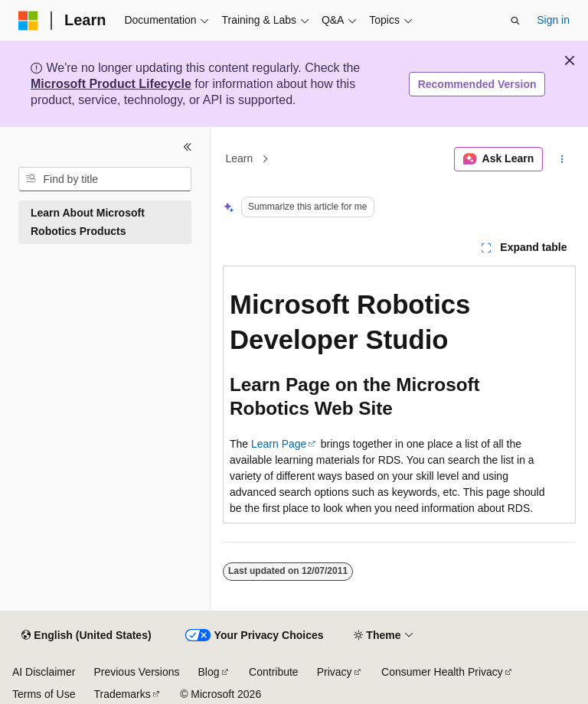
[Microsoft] (28, 21)
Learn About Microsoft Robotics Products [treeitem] (88, 222)
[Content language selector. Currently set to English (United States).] (86, 636)
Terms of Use (44, 694)
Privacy (335, 672)
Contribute (274, 672)
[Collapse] (188, 147)
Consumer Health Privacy (442, 672)
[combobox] (105, 179)
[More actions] (562, 159)
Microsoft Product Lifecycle (111, 84)
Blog (209, 672)
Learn (240, 159)
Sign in (553, 20)
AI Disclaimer (44, 672)
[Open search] (515, 21)
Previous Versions (136, 672)
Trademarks (122, 694)
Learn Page (279, 444)
